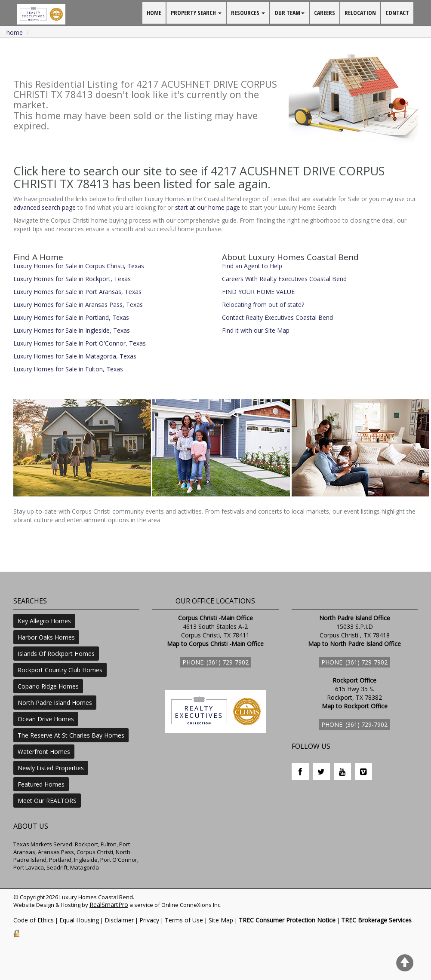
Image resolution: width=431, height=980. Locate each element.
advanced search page (45, 207)
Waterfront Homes (44, 752)
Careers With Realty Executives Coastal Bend (284, 279)
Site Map (221, 920)
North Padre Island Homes (55, 703)
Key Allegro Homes (44, 621)
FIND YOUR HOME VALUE (258, 292)
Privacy (149, 920)
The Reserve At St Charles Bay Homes (71, 735)
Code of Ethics (34, 920)
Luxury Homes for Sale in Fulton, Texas (68, 369)
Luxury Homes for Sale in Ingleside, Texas (72, 330)
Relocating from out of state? (263, 305)
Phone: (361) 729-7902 (215, 662)
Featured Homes (41, 784)
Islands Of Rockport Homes (56, 654)
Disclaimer (119, 920)
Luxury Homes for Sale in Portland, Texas (71, 317)
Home (15, 32)
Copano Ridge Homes (48, 686)
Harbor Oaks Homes (46, 637)
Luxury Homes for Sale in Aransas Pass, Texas (78, 305)
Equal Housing (79, 920)
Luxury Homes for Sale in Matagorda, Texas (75, 356)
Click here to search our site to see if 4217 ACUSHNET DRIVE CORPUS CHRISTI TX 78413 (199, 177)
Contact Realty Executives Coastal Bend (277, 317)
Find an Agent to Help (252, 266)
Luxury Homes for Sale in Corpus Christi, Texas (79, 266)
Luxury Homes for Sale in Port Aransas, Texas (77, 292)
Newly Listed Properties (51, 768)
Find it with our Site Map (256, 330)
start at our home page (208, 207)
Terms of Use (184, 920)
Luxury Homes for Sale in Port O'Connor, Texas (80, 343)
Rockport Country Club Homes (60, 670)
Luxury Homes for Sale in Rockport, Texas (72, 279)
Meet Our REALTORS (47, 801)
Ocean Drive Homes (46, 719)
